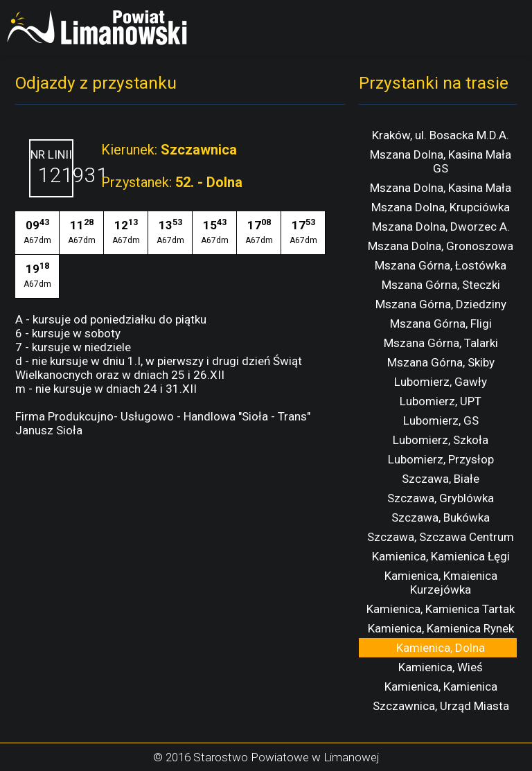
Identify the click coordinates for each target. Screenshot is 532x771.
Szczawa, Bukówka (441, 517)
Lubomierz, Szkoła (441, 440)
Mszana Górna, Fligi (441, 324)
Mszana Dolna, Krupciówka (441, 207)
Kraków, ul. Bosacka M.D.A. (441, 135)
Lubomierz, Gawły (441, 382)
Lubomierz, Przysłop (441, 459)
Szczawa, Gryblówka (441, 498)
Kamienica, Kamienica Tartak (441, 609)
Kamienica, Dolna (441, 648)
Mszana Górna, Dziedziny (441, 304)
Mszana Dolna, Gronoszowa (441, 246)
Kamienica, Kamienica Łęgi (441, 556)
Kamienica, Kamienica (441, 686)
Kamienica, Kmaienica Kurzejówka (441, 583)
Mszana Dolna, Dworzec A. (441, 227)
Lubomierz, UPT (441, 401)
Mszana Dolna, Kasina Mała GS (441, 161)
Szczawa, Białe (441, 479)
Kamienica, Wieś (441, 667)
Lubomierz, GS (441, 420)
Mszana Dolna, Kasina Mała (441, 188)
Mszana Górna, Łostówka (441, 265)
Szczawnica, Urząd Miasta (441, 706)
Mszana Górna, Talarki (441, 343)
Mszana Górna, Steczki (441, 285)
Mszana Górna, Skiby (441, 362)
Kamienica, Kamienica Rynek (441, 628)
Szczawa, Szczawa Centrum (441, 537)
